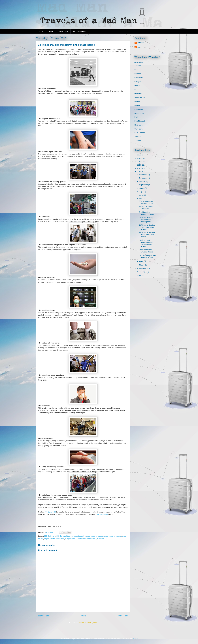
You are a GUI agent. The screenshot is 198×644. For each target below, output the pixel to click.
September (144, 185)
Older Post (123, 616)
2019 (139, 158)
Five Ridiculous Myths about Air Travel (147, 256)
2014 (139, 276)
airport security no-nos (113, 536)
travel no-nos (102, 539)
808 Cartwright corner (65, 536)
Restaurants (63, 31)
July (141, 192)
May (141, 198)
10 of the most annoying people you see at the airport (146, 243)
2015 (139, 172)
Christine (141, 43)
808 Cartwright (50, 512)
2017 (139, 165)
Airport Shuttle (102, 514)
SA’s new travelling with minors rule (146, 202)
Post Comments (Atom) (88, 623)
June (141, 195)
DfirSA (140, 47)
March (142, 265)
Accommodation (79, 31)
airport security (79, 536)
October (142, 181)
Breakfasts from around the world (146, 213)
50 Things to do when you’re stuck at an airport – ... (147, 227)
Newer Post (44, 616)
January (142, 272)
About (51, 31)
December (143, 175)
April (141, 261)
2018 (139, 162)
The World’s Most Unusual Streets (146, 251)
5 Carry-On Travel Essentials (146, 208)
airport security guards (95, 536)
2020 (139, 155)
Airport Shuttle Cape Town (54, 539)
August (142, 188)
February (143, 268)
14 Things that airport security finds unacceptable (147, 220)
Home (41, 31)
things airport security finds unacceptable (81, 539)
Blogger (135, 639)
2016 (139, 168)
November (143, 178)
